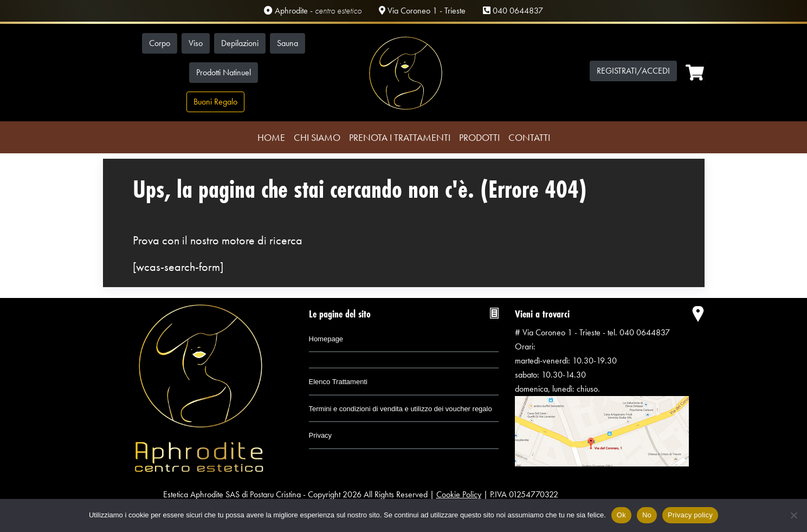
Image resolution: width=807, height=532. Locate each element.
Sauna (288, 43)
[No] (793, 515)
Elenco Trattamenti (338, 382)
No (647, 515)
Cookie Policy (459, 494)
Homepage (326, 339)
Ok (621, 515)
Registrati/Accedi (633, 71)
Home (271, 137)
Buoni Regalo (215, 102)
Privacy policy (690, 515)
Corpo (160, 43)
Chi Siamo (317, 137)
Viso (196, 43)
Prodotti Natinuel (224, 72)
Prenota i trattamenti (400, 137)
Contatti (529, 137)
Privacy (321, 435)
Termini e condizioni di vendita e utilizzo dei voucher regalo (401, 409)
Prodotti (479, 137)
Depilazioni (240, 43)
